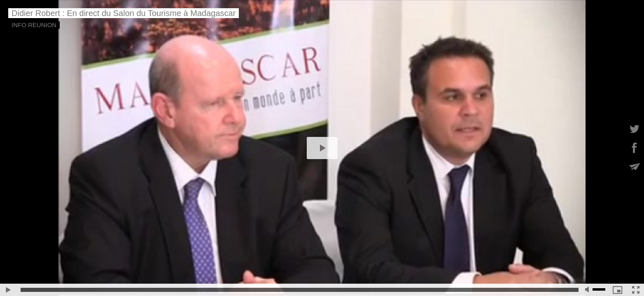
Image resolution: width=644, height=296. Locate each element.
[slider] (300, 290)
